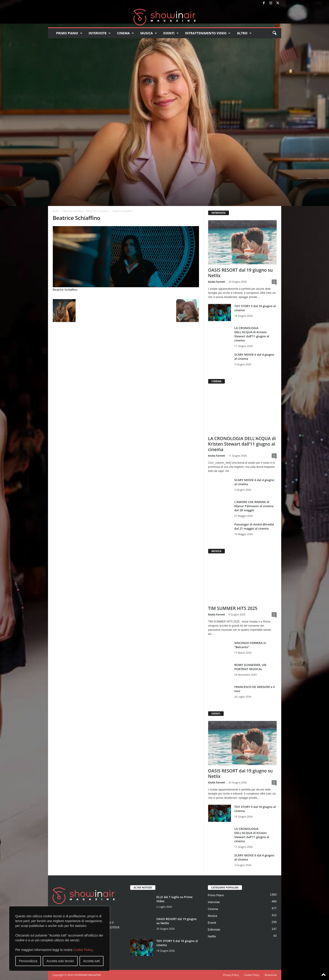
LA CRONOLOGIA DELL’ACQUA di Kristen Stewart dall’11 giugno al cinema (252, 334)
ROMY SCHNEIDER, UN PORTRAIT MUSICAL (250, 667)
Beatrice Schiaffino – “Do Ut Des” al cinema (86, 211)
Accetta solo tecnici (60, 961)
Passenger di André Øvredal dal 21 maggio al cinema (254, 526)
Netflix (212, 936)
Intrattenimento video (208, 33)
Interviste (100, 33)
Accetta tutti (92, 961)
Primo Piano (69, 33)
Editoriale (214, 930)
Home (56, 211)
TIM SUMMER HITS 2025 (233, 608)
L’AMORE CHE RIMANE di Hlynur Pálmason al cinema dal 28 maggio (254, 506)
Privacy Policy (231, 975)
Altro (244, 33)
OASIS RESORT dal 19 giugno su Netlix (240, 273)
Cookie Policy (83, 950)
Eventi (171, 33)
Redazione (271, 975)
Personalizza (28, 961)
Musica (149, 33)
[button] (274, 33)
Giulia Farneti (217, 282)
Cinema (125, 33)
